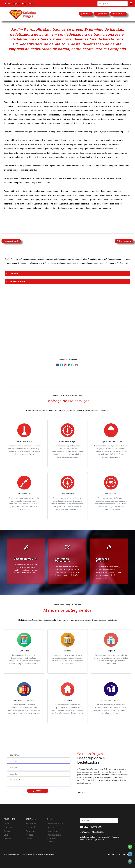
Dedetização (53, 827)
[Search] (113, 4)
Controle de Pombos (52, 840)
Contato (31, 4)
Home (8, 4)
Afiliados (29, 835)
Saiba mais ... (83, 792)
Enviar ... (38, 791)
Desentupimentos (55, 823)
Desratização (53, 831)
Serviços (8, 831)
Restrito (29, 839)
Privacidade (31, 827)
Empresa (16, 4)
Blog (24, 4)
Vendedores (31, 823)
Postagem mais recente (11, 241)
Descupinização (54, 835)
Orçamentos (31, 831)
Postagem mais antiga (124, 241)
